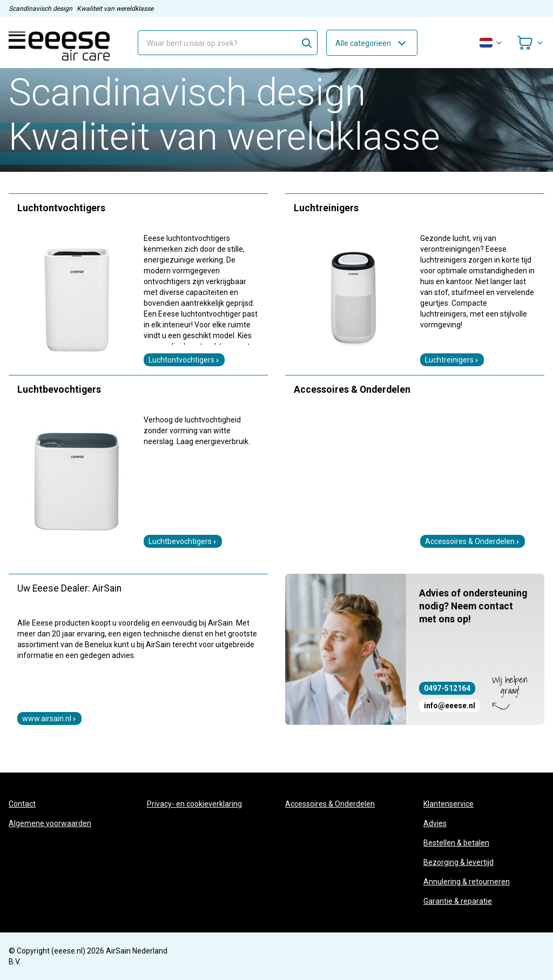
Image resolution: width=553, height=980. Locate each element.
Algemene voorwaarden (50, 823)
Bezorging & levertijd (458, 862)
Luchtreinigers (452, 360)
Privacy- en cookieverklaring (194, 804)
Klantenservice (449, 804)
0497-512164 (447, 688)
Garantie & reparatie (458, 901)
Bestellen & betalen (456, 843)
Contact (22, 804)
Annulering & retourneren (467, 882)
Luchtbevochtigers (183, 541)
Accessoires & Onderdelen (473, 541)
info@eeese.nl (450, 706)
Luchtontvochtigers (184, 360)
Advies (435, 823)
